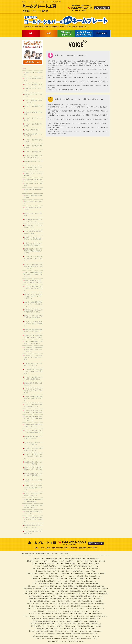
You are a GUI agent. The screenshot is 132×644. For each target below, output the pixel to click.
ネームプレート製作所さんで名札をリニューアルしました (33, 343)
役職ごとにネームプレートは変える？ (33, 95)
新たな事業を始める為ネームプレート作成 (33, 135)
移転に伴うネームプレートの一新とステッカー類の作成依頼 (33, 238)
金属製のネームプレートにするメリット (33, 89)
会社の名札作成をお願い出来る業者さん (33, 196)
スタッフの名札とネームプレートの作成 (33, 208)
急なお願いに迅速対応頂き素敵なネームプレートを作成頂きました (33, 304)
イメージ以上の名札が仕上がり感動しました (33, 532)
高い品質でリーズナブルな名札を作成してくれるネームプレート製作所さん (33, 296)
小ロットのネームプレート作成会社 (33, 185)
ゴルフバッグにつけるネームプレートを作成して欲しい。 (33, 157)
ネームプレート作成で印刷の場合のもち (33, 141)
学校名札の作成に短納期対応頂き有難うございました (33, 425)
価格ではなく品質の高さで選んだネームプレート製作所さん (33, 331)
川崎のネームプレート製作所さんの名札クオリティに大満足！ (33, 337)
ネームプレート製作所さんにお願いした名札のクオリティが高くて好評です (33, 267)
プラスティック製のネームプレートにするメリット (33, 101)
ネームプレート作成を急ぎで (33, 152)
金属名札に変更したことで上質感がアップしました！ (33, 364)
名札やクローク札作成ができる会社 (33, 113)
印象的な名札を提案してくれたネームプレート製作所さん (33, 475)
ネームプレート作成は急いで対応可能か (33, 147)
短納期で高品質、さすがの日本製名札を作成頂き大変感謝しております (33, 251)
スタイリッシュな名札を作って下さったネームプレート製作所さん (33, 324)
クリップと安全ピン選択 (31, 130)
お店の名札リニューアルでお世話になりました (33, 226)
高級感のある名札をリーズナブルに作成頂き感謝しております (33, 281)
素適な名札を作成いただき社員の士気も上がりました (33, 506)
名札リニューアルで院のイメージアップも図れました (33, 495)
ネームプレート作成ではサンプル (33, 107)
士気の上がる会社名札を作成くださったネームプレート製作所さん (33, 519)
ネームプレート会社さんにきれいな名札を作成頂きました (33, 378)
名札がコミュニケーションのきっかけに (33, 481)
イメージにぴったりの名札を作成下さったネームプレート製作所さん (33, 391)
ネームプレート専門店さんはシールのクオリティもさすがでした (33, 288)
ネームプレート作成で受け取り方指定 (33, 125)
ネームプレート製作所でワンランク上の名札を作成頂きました (33, 431)
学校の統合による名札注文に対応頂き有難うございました (33, 311)
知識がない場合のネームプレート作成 (33, 163)
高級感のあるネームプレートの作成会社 (33, 175)
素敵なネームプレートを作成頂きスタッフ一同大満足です (33, 317)
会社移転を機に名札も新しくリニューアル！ (33, 512)
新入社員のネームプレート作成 (33, 180)
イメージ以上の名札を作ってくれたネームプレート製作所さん (33, 412)
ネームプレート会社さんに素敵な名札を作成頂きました (33, 406)
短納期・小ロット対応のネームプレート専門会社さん (33, 443)
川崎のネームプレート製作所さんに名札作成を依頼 (33, 501)
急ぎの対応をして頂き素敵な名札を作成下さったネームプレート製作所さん (33, 349)
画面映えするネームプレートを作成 (33, 214)
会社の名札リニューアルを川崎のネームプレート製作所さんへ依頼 (33, 357)
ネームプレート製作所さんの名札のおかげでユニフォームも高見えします (33, 275)
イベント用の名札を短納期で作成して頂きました (33, 232)
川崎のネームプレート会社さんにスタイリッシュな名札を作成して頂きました (33, 418)
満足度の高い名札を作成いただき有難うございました (33, 526)
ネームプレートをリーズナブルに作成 (33, 119)
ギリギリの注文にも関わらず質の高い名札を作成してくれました (33, 399)
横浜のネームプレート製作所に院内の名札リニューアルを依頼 (33, 469)
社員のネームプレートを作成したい (33, 191)
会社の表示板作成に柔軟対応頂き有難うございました (33, 437)
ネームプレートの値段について (33, 84)
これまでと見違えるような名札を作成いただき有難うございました (33, 488)
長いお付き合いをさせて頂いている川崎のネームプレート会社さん (33, 259)
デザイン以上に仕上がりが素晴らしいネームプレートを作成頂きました (33, 371)
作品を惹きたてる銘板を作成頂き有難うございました (33, 449)
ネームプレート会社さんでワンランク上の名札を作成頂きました (33, 456)
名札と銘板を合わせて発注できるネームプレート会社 (33, 220)
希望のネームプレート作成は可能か (33, 73)
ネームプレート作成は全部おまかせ (33, 79)
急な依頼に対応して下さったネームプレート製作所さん (33, 463)
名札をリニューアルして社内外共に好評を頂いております (33, 244)
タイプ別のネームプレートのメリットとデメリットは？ (33, 169)
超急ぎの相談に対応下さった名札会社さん (33, 384)
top (25, 68)
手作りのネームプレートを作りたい (33, 202)
